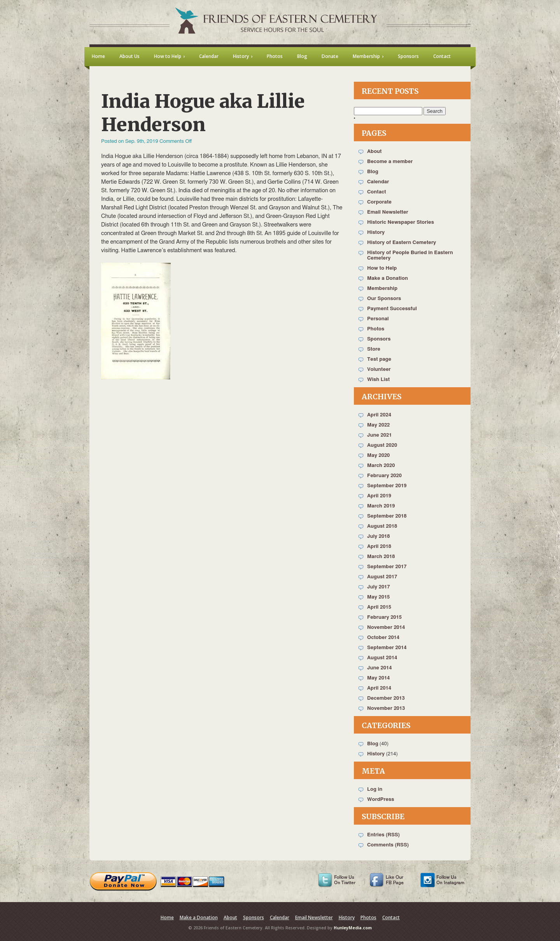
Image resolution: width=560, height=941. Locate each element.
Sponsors (379, 339)
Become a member (390, 162)
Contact (377, 192)
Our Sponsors (384, 299)
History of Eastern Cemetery (402, 243)
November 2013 (386, 708)
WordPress (381, 800)
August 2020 (382, 445)
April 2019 (379, 496)
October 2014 (383, 638)
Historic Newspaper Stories (401, 222)
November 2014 (386, 628)
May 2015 (378, 597)
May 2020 (378, 456)
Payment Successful (392, 309)
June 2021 (379, 435)
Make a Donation (388, 278)
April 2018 (379, 547)
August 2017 (382, 577)
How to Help (382, 268)
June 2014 (379, 668)
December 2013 (386, 698)
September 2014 (387, 648)
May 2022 (378, 425)
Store (374, 349)
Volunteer (379, 370)
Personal (378, 319)
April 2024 (379, 415)
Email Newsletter (388, 212)
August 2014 (382, 658)
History (376, 233)
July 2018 (379, 536)
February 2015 (384, 617)
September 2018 (387, 516)
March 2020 (381, 466)
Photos (376, 329)
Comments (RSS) (388, 845)
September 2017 (387, 567)
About (374, 152)
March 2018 (381, 557)
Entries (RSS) (383, 835)
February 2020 (384, 476)
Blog (373, 172)
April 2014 (379, 688)
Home (167, 917)
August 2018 (382, 526)
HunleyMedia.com (353, 928)
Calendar (378, 182)
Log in (375, 789)
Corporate (379, 202)
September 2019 (387, 486)
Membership (382, 289)
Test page (379, 359)
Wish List (378, 380)
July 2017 (379, 587)
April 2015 (379, 607)
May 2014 (378, 678)
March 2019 (381, 506)
